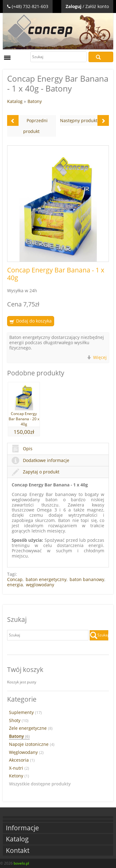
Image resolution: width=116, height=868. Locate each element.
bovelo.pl (21, 863)
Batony (35, 101)
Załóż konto (97, 6)
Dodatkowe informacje (41, 460)
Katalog (15, 101)
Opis (22, 449)
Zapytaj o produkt (36, 472)
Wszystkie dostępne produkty (40, 784)
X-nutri (19, 768)
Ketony (19, 776)
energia (15, 585)
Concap (15, 579)
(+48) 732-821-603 (30, 6)
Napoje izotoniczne (32, 744)
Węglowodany (26, 752)
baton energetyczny (46, 579)
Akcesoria (22, 760)
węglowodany (40, 585)
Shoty (19, 720)
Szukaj (101, 57)
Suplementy (25, 712)
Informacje (22, 828)
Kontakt (18, 851)
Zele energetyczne (31, 728)
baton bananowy (87, 579)
